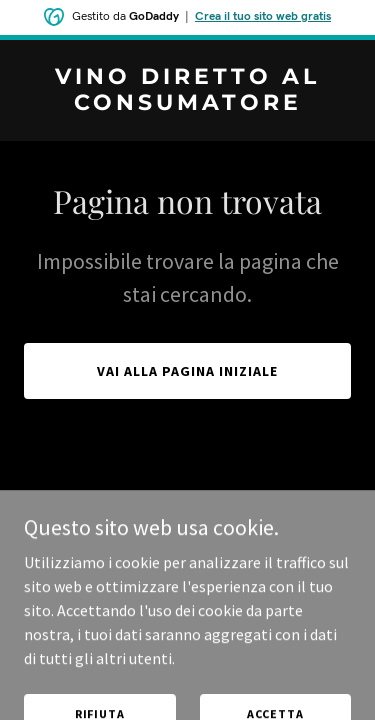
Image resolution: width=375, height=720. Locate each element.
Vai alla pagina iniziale (187, 371)
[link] (187, 104)
